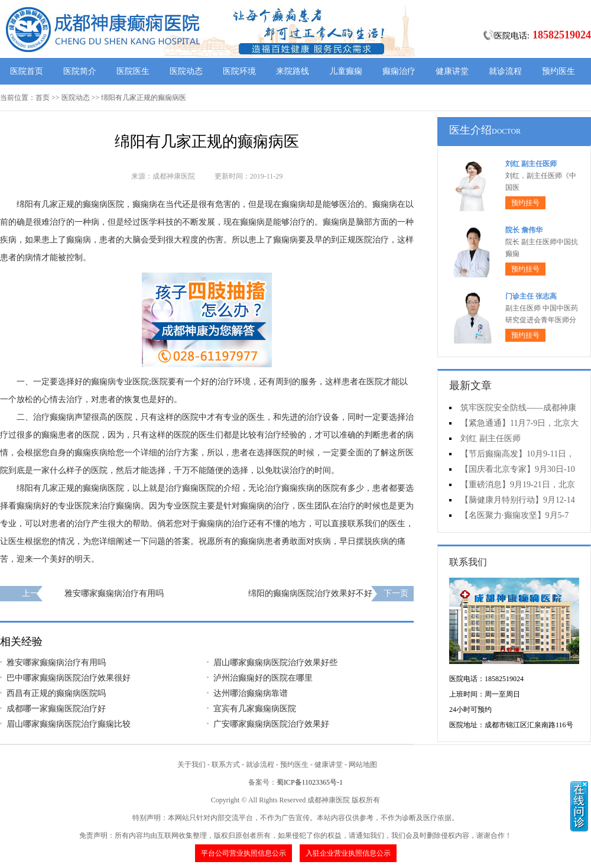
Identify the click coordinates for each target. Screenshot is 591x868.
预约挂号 (525, 203)
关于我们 (191, 765)
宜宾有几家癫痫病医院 (255, 709)
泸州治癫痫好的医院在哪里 (263, 678)
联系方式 (226, 765)
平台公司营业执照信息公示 (243, 853)
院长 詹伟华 (524, 230)
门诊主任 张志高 (531, 296)
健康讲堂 (452, 71)
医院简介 (80, 71)
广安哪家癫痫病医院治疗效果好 (271, 724)
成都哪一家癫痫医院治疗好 (56, 709)
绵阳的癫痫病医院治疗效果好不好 (310, 593)
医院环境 (239, 71)
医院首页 (27, 71)
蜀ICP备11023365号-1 (310, 782)
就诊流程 (505, 71)
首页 (43, 98)
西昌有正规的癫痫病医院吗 (56, 693)
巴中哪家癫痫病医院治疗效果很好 (69, 678)
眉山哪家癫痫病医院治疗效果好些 (275, 663)
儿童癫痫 (346, 71)
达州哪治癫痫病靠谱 (251, 693)
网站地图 (363, 765)
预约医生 (558, 71)
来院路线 (293, 71)
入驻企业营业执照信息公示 (348, 853)
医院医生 (133, 71)
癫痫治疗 (399, 71)
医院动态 (186, 71)
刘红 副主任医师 (531, 164)
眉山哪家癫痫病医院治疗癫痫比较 (69, 724)
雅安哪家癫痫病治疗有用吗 (114, 593)
